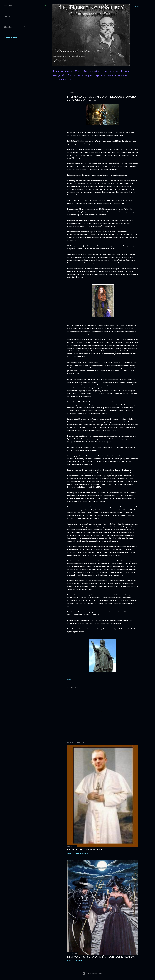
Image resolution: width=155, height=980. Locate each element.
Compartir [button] (48, 93)
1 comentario (79, 960)
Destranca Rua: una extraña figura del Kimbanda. (101, 957)
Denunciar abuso (11, 37)
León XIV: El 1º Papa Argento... (86, 849)
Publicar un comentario (81, 853)
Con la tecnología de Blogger (92, 974)
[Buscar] (137, 6)
